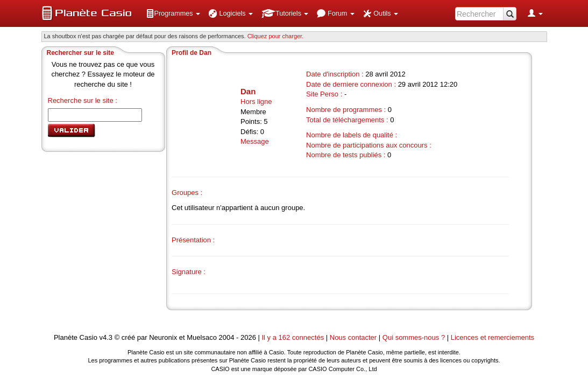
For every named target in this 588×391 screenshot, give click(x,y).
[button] (173, 13)
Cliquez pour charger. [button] (276, 36)
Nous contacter (353, 337)
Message (255, 141)
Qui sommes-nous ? (414, 337)
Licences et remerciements (493, 337)
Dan (248, 91)
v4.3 (106, 337)
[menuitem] (173, 13)
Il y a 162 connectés (294, 337)
